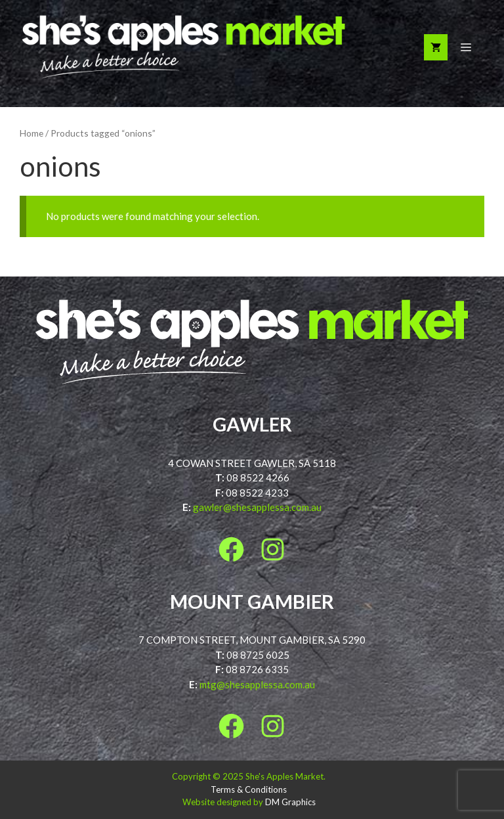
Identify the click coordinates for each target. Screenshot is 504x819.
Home (31, 133)
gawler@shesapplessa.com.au (257, 507)
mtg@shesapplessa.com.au (257, 684)
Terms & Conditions (249, 789)
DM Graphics (290, 802)
